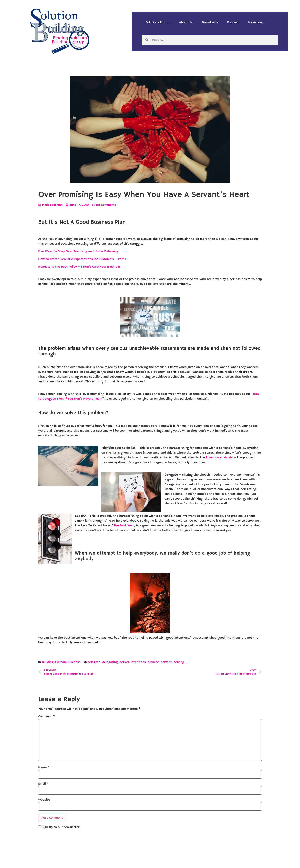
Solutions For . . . (158, 22)
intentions (138, 662)
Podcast (233, 22)
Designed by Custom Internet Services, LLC (177, 862)
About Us (186, 22)
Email (43, 784)
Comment (47, 717)
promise (153, 662)
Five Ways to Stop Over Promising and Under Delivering (78, 251)
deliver (124, 662)
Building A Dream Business (61, 662)
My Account (257, 22)
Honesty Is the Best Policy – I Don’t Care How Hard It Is (80, 267)
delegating (110, 662)
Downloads (210, 22)
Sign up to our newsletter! (61, 827)
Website (44, 800)
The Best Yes (123, 526)
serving (179, 662)
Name (44, 768)
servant (166, 662)
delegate (94, 662)
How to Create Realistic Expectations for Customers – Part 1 (82, 259)
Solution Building (131, 862)
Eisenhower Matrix (219, 458)
